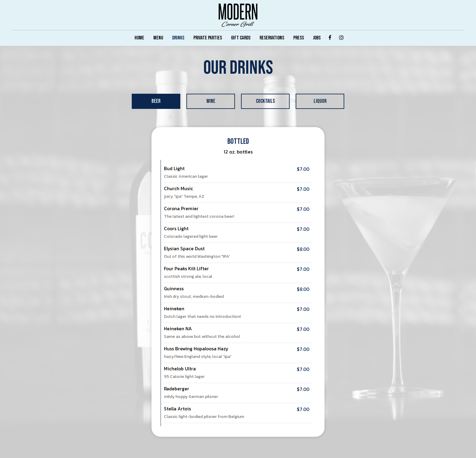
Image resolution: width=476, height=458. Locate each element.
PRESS (299, 38)
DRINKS (178, 38)
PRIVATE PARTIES (208, 38)
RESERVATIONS (272, 38)
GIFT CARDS (241, 38)
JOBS (317, 38)
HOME (139, 38)
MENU (158, 38)
